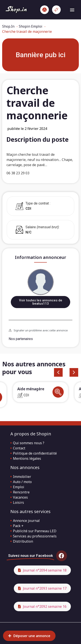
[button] (72, 10)
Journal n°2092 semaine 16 (45, 606)
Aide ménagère (31, 389)
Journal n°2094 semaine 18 (45, 570)
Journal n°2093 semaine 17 (45, 588)
